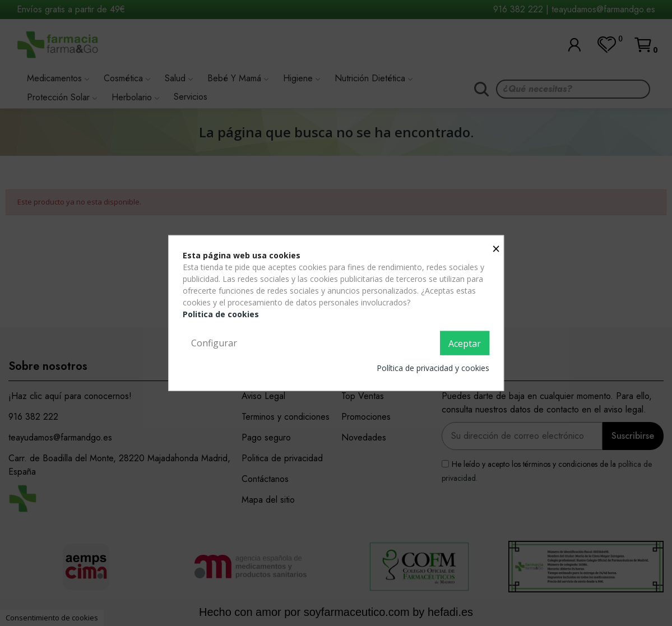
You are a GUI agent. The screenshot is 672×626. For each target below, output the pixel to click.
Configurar (214, 342)
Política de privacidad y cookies (433, 368)
